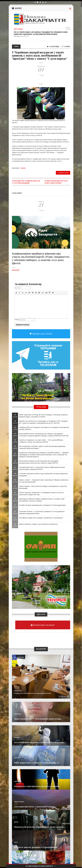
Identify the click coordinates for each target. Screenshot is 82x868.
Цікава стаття (63, 173)
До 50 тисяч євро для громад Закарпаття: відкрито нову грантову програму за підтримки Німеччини (41, 33)
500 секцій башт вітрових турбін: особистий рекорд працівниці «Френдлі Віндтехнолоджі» (42, 447)
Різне (15, 863)
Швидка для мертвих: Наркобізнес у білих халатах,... (40, 827)
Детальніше (17, 270)
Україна (23, 168)
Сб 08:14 (15, 475)
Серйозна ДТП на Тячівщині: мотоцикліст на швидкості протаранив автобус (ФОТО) (44, 428)
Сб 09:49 (15, 447)
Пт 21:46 (15, 487)
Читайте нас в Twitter (42, 334)
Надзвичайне (18, 781)
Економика (17, 738)
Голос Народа (17, 714)
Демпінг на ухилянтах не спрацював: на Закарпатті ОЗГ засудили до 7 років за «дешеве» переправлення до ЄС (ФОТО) (43, 422)
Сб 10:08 (15, 441)
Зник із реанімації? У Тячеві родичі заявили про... (38, 719)
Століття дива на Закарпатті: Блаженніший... (36, 847)
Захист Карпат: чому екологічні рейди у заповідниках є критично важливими (43, 487)
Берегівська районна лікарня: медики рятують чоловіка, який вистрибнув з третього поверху (42, 500)
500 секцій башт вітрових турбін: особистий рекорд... (40, 742)
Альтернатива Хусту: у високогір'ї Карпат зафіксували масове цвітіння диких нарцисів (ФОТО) (42, 468)
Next (69, 28)
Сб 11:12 (15, 422)
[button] (16, 293)
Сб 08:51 (15, 468)
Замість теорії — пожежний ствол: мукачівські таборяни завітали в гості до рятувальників (44, 481)
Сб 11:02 (15, 428)
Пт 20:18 (15, 506)
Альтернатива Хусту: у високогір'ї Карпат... (35, 807)
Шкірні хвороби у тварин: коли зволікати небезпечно (38, 524)
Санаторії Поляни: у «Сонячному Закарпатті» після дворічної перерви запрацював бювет (42, 512)
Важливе (16, 822)
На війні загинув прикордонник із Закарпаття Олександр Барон (42, 505)
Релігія (16, 842)
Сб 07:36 (15, 481)
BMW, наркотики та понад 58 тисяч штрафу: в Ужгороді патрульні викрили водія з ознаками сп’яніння (43, 416)
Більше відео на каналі (44, 625)
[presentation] (16, 293)
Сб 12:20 (15, 416)
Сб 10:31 (15, 435)
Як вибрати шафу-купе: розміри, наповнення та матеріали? (41, 518)
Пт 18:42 (15, 525)
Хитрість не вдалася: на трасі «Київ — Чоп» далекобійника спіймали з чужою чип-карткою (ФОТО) (41, 441)
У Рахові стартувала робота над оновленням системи (32, 693)
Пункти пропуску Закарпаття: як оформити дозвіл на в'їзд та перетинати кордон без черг (41, 494)
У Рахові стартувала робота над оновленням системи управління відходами (43, 475)
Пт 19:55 (15, 512)
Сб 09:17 (15, 455)
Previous (67, 28)
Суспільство (18, 691)
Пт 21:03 (15, 494)
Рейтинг (66, 47)
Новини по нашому (19, 802)
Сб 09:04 (15, 462)
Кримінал (17, 758)
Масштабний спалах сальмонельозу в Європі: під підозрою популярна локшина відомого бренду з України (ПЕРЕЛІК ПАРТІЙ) (44, 435)
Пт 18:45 (15, 519)
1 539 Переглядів (53, 47)
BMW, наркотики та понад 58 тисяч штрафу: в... (37, 763)
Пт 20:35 (15, 500)
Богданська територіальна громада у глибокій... (37, 786)
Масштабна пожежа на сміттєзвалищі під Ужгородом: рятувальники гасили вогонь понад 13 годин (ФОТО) (39, 462)
